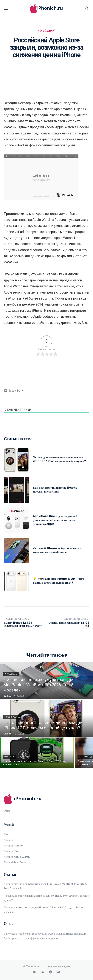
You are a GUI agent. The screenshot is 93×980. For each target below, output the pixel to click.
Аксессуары (11, 674)
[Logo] (46, 9)
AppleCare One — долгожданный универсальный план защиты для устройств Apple (55, 520)
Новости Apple (12, 717)
